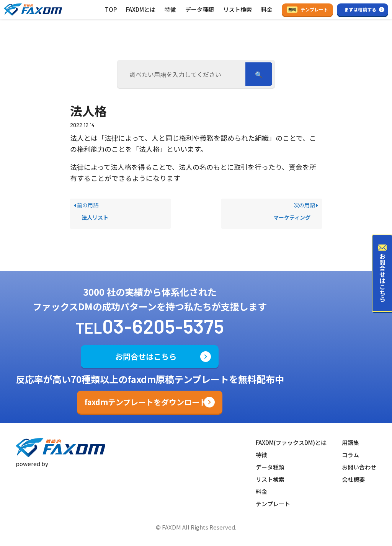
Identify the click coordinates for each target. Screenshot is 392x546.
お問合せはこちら (146, 356)
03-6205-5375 (163, 326)
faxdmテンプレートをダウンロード (146, 402)
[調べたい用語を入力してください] (183, 74)
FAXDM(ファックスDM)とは (291, 443)
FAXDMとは (141, 9)
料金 (267, 9)
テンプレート (307, 9)
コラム (350, 455)
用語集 (350, 443)
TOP (111, 9)
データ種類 (200, 9)
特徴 (170, 9)
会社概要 (353, 479)
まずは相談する (360, 9)
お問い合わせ (359, 467)
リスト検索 (238, 9)
